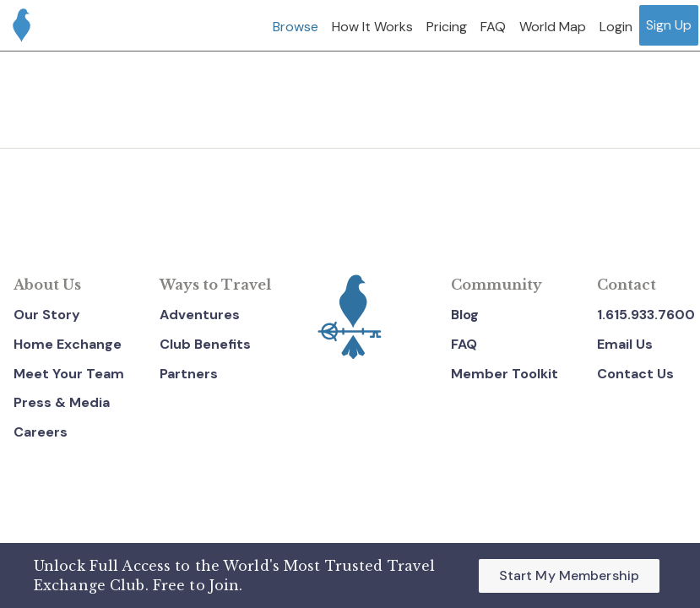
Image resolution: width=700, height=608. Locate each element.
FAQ (464, 344)
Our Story (47, 315)
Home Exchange (68, 344)
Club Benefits (205, 344)
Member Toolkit (505, 374)
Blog (465, 315)
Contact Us (635, 374)
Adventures (200, 315)
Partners (189, 374)
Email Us (625, 344)
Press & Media (62, 402)
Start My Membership (569, 575)
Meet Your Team (69, 374)
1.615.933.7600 (646, 315)
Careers (41, 432)
